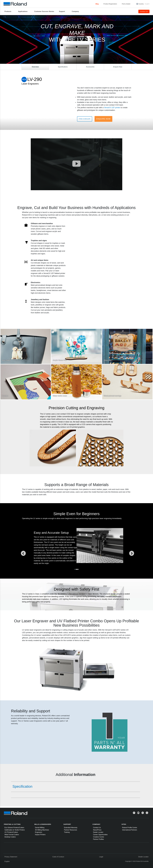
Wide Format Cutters (12, 835)
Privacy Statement (11, 857)
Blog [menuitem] (97, 4)
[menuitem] (9, 11)
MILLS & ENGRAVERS (43, 824)
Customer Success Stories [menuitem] (44, 11)
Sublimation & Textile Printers (15, 830)
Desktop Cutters (10, 837)
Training (67, 832)
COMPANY (96, 824)
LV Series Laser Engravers (40, 17)
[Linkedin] (147, 813)
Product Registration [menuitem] (110, 4)
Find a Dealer (85, 119)
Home (4, 17)
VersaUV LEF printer (112, 108)
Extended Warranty (71, 828)
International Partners (130, 830)
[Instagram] (143, 813)
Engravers (39, 832)
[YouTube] (138, 813)
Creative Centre (99, 837)
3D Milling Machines (42, 830)
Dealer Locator (98, 832)
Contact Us (97, 828)
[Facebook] (134, 813)
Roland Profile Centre (130, 828)
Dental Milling (40, 828)
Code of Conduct (58, 857)
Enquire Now (103, 119)
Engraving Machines (25, 17)
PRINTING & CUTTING (12, 824)
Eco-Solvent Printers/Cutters (14, 828)
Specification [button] (22, 786)
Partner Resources (70, 830)
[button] (29, 553)
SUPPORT (67, 824)
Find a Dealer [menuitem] (126, 4)
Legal (101, 857)
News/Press (97, 830)
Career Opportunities (100, 835)
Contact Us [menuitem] (144, 11)
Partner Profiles (98, 839)
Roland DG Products (12, 17)
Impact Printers (40, 835)
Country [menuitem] (141, 4)
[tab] (76, 786)
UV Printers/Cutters (11, 832)
